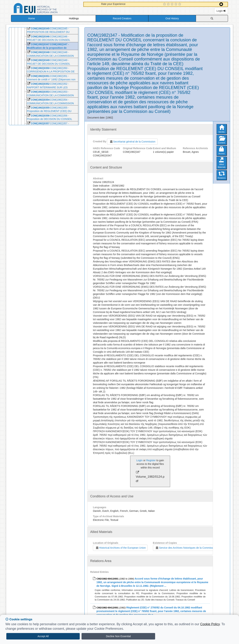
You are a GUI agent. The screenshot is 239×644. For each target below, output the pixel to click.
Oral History (172, 18)
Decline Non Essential (118, 636)
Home (32, 18)
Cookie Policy (210, 624)
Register (151, 460)
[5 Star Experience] (180, 4)
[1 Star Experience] (165, 4)
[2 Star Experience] (169, 4)
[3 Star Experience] (173, 4)
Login (221, 11)
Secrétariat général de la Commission (132, 142)
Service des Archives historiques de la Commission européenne (192, 548)
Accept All (43, 636)
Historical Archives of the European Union (120, 548)
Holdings (74, 18)
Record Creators (122, 18)
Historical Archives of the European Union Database (46, 9)
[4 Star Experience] (176, 4)
